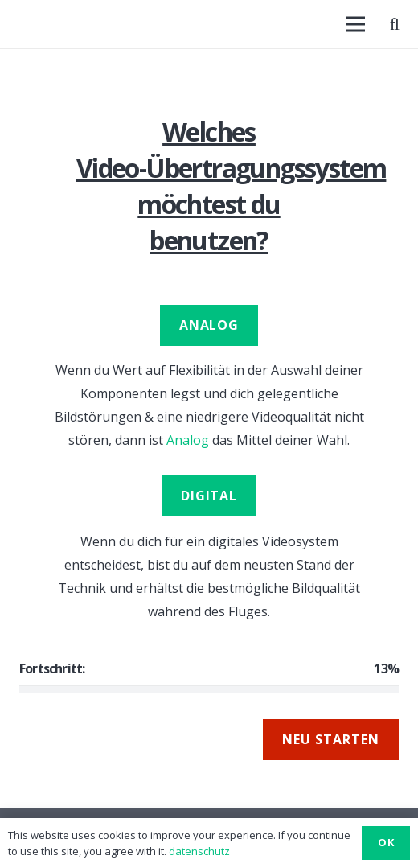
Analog (188, 440)
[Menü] (355, 24)
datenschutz (199, 851)
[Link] (21, 24)
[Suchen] (395, 24)
